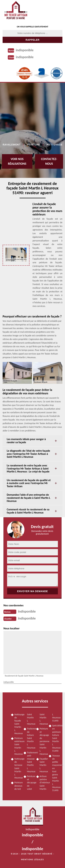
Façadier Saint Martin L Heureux (43, 765)
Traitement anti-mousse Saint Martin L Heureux (30, 762)
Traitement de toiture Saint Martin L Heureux (30, 738)
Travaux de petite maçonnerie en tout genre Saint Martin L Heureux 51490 (56, 773)
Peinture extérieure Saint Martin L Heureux (18, 746)
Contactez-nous (49, 161)
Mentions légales (33, 860)
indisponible (25, 50)
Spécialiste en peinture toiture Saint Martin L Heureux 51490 (56, 738)
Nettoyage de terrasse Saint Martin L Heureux (18, 768)
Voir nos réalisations (17, 161)
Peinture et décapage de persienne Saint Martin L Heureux (43, 741)
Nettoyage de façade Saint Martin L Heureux (18, 724)
